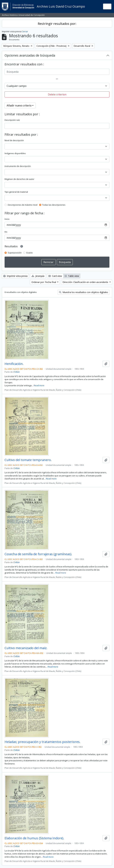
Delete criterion (57, 94)
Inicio (7, 219)
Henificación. (14, 364)
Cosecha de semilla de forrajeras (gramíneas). (38, 554)
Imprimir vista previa (15, 276)
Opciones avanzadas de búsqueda (30, 55)
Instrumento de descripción (18, 166)
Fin (6, 232)
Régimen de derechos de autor (19, 179)
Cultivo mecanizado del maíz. (26, 648)
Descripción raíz (12, 120)
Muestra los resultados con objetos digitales (84, 292)
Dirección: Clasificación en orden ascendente (86, 282)
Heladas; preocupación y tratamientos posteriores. (42, 742)
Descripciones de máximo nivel (23, 205)
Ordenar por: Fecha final (44, 282)
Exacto (30, 253)
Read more (39, 385)
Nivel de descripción (14, 140)
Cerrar (25, 31)
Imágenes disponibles (15, 153)
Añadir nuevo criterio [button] (19, 105)
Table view (72, 276)
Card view (55, 276)
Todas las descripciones (54, 205)
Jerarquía (38, 276)
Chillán (16, 372)
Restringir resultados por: (57, 24)
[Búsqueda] (57, 72)
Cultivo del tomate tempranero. (28, 460)
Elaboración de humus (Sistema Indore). (34, 838)
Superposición (15, 253)
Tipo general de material (16, 192)
